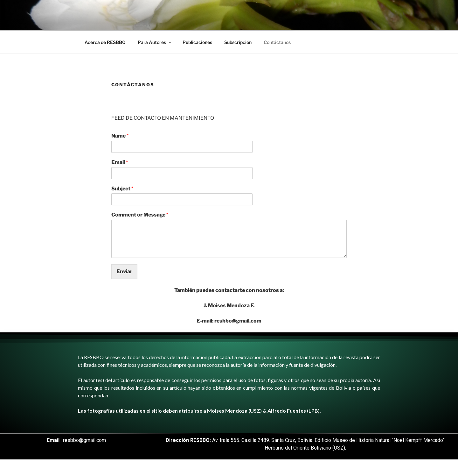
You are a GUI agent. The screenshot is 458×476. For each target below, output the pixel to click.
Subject (122, 189)
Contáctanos (277, 42)
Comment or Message (140, 215)
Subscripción (238, 42)
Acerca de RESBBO (105, 42)
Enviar (124, 271)
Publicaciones (197, 42)
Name (120, 136)
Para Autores (155, 42)
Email (120, 162)
